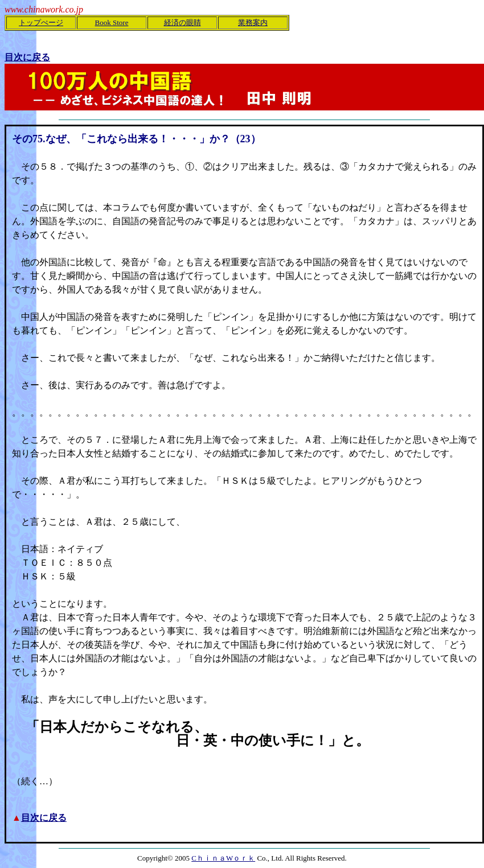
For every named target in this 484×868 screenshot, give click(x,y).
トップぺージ (41, 22)
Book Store (112, 22)
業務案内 (253, 22)
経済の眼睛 (182, 22)
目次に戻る (44, 818)
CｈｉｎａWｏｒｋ (223, 858)
